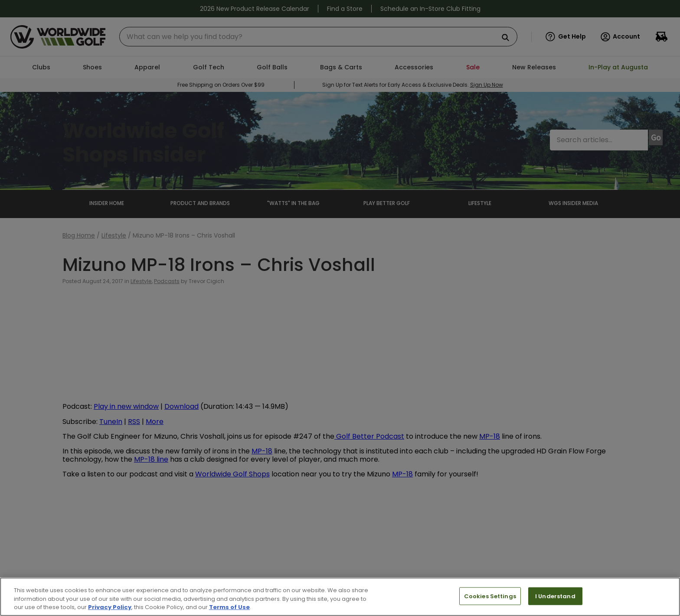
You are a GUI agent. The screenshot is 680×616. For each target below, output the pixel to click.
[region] (340, 597)
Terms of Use (229, 607)
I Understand (555, 596)
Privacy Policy (110, 607)
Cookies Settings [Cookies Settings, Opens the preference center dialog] (490, 596)
